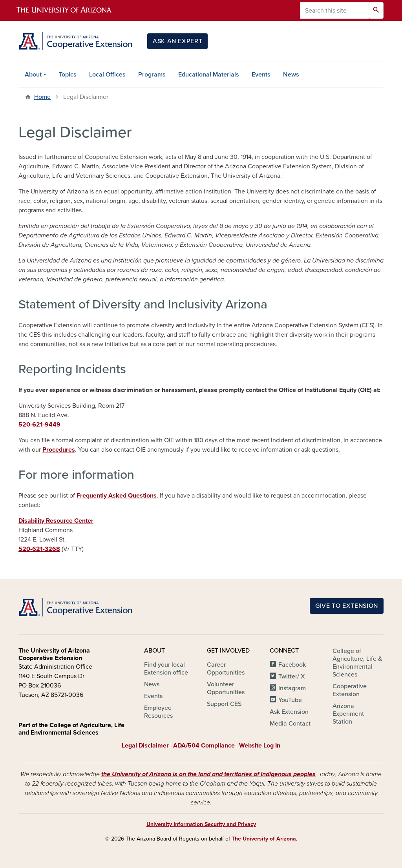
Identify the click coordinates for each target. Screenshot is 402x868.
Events (261, 75)
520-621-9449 (39, 425)
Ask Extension (289, 712)
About (33, 75)
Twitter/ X (292, 677)
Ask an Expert (177, 41)
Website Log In (260, 746)
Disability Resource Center (56, 521)
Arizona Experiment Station (348, 714)
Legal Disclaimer (145, 746)
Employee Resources (158, 712)
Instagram (292, 688)
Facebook (292, 665)
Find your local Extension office (166, 669)
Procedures (59, 450)
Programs (152, 75)
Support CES (224, 704)
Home (42, 97)
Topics (68, 75)
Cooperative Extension (350, 690)
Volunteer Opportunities (226, 688)
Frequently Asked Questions (117, 496)
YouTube (290, 700)
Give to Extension (347, 606)
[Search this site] (334, 10)
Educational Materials (209, 75)
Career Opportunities (226, 669)
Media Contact (290, 724)
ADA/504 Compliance (204, 746)
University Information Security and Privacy (201, 824)
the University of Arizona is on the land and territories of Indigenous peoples (208, 774)
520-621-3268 (39, 549)
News (291, 75)
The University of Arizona (264, 839)
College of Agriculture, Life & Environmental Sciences (357, 663)
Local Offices (107, 75)
